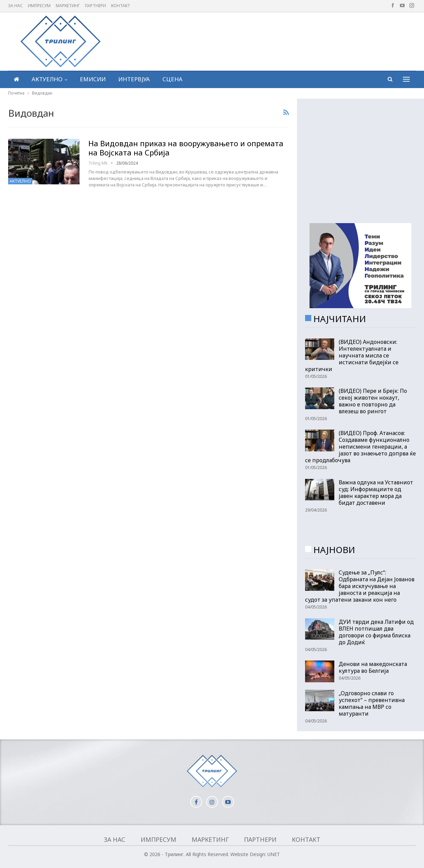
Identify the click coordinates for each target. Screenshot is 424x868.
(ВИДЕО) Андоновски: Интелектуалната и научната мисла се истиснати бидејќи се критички (352, 355)
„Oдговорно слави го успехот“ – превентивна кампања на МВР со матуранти (372, 703)
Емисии (93, 79)
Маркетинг (68, 6)
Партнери (95, 6)
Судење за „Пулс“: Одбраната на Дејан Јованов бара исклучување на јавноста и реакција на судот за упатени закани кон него (360, 586)
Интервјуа (134, 79)
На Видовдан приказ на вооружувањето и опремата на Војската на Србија (186, 148)
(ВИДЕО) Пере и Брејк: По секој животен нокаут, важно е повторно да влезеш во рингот (373, 401)
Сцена (172, 79)
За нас (15, 6)
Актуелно (47, 79)
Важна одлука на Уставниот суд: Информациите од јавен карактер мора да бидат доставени (376, 493)
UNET (274, 854)
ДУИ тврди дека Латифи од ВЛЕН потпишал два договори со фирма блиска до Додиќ (376, 632)
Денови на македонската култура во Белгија (373, 667)
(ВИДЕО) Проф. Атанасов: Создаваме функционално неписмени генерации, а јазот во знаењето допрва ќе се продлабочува (360, 447)
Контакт (121, 6)
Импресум (39, 6)
